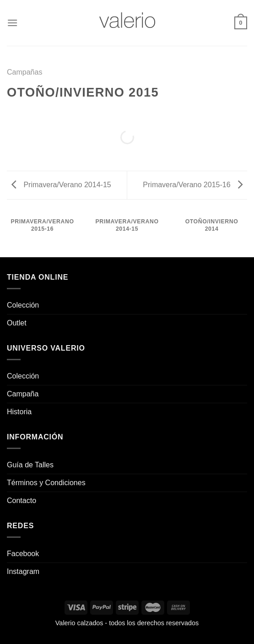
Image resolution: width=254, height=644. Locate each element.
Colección (23, 305)
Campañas (24, 72)
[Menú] (12, 23)
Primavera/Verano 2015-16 (193, 185)
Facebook (23, 554)
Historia (19, 412)
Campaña (23, 394)
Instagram (23, 571)
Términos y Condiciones (46, 483)
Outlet (17, 323)
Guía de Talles (30, 465)
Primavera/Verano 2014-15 (61, 185)
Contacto (22, 501)
